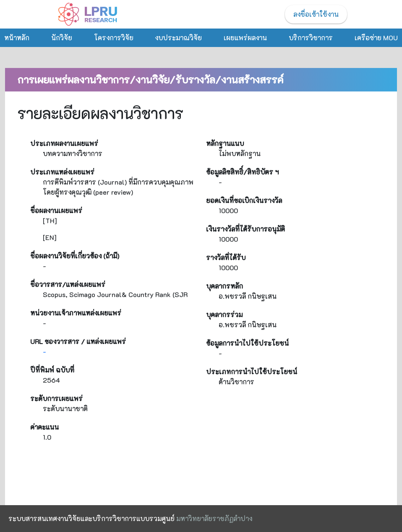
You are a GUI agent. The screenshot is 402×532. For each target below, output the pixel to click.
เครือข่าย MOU (376, 38)
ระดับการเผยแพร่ (56, 398)
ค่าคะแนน (44, 427)
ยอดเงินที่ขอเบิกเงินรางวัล (244, 200)
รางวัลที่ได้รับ (226, 257)
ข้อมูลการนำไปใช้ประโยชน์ (247, 343)
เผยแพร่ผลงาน (245, 38)
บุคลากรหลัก (224, 286)
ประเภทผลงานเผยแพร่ (64, 143)
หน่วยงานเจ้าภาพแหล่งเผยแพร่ (76, 313)
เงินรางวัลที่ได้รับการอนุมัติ (245, 229)
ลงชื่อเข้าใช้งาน (316, 14)
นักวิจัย (62, 38)
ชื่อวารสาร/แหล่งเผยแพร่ (68, 284)
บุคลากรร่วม (224, 314)
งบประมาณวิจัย (178, 38)
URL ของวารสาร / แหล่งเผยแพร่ (78, 341)
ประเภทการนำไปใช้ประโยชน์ (252, 372)
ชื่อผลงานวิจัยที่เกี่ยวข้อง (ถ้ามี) (75, 256)
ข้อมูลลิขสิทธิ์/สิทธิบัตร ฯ (242, 172)
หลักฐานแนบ (225, 143)
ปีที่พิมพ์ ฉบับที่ (52, 370)
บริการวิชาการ (311, 38)
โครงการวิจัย (114, 38)
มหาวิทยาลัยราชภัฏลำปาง (214, 518)
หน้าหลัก (17, 38)
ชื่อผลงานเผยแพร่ (56, 210)
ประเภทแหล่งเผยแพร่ (62, 172)
